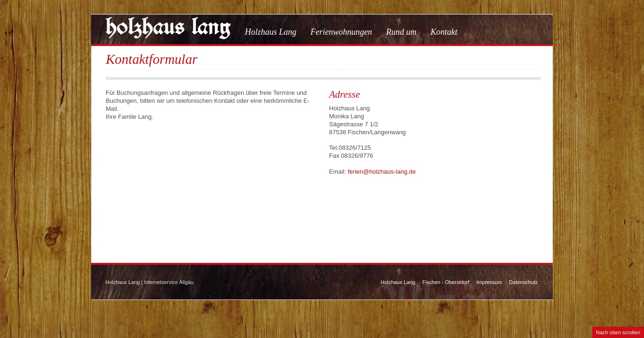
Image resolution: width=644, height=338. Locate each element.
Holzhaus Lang (271, 32)
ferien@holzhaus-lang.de (382, 172)
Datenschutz (523, 282)
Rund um (402, 32)
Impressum (489, 282)
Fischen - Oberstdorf (446, 282)
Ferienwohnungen (342, 32)
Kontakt (444, 32)
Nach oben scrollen (618, 332)
